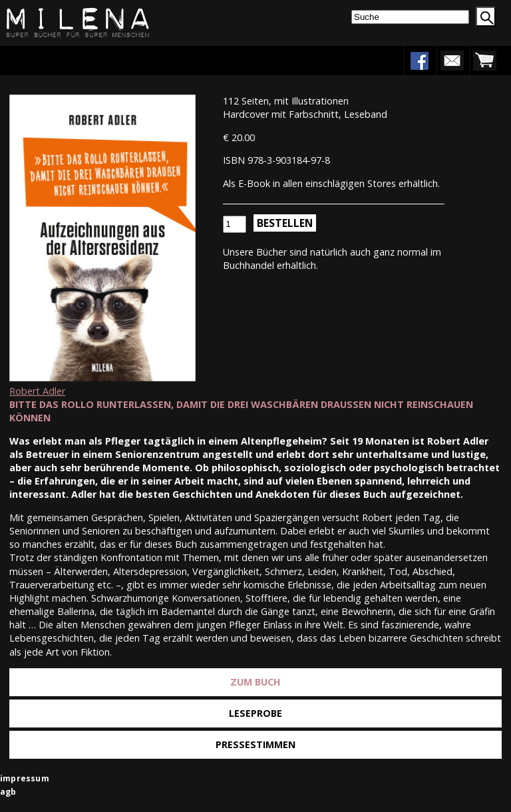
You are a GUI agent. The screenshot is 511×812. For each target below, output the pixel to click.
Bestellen (285, 223)
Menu (51, 60)
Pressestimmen (255, 744)
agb (8, 792)
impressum (25, 778)
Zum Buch (255, 682)
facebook (419, 61)
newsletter (452, 61)
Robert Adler (37, 391)
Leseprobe (255, 713)
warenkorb (484, 61)
